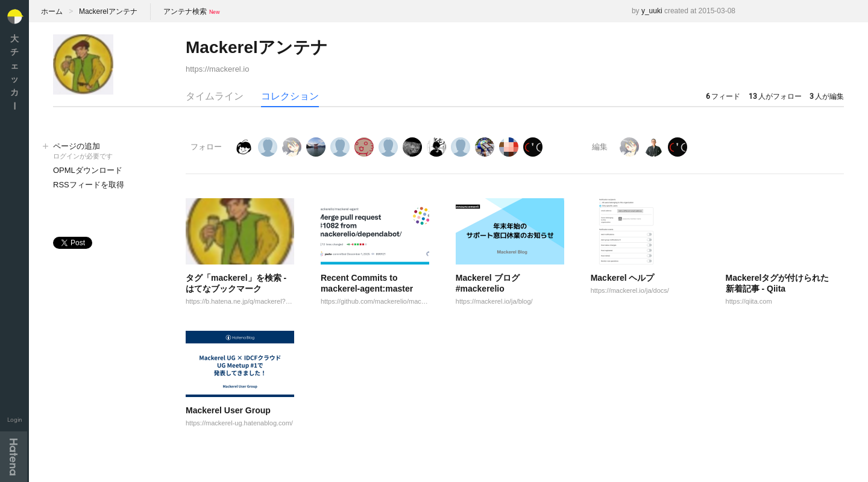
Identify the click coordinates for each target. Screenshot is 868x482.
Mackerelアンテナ (108, 11)
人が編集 (827, 96)
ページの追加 (107, 152)
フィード (723, 96)
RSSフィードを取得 (89, 185)
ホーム (52, 11)
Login (15, 420)
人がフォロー (775, 96)
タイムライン (215, 96)
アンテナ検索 (185, 11)
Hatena (14, 457)
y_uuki (652, 11)
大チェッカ (14, 72)
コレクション (290, 96)
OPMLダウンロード (88, 170)
